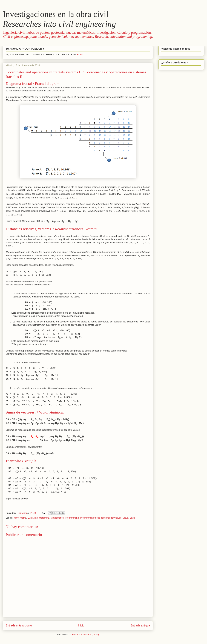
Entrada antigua (140, 625)
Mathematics (57, 518)
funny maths (20, 518)
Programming (72, 518)
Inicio (81, 625)
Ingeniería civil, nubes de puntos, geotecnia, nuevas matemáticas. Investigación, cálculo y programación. (78, 34)
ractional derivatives (111, 518)
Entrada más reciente (19, 625)
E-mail (80, 54)
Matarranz (44, 518)
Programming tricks (90, 518)
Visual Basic (129, 518)
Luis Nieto (33, 518)
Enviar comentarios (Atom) (85, 635)
